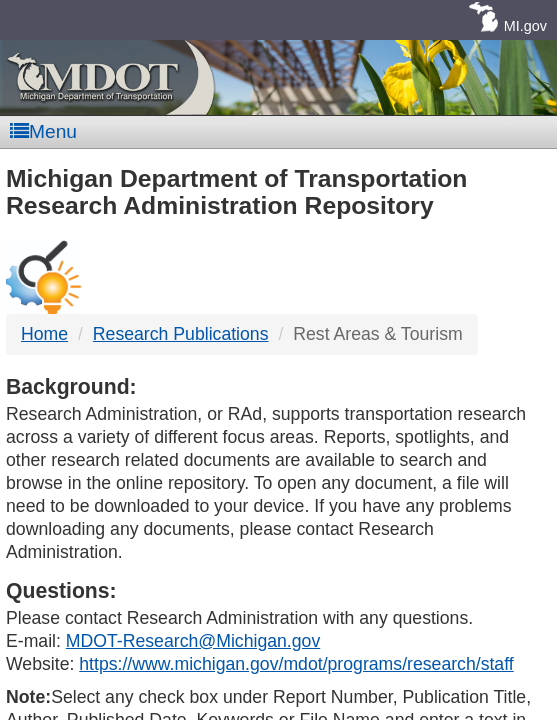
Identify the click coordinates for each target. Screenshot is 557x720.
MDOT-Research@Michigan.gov (193, 641)
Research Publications (181, 334)
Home (44, 334)
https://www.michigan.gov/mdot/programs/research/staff (296, 664)
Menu (43, 131)
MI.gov (525, 26)
